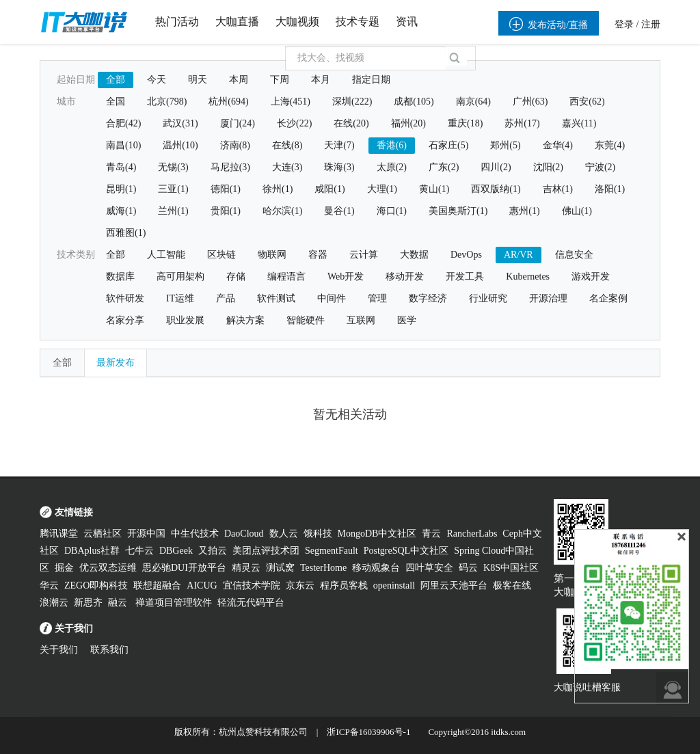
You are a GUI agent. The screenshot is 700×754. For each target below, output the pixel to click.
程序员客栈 (344, 585)
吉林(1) (558, 189)
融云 (119, 603)
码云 (468, 568)
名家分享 (125, 320)
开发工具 (465, 277)
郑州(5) (505, 145)
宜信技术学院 (252, 585)
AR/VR (519, 255)
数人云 (284, 534)
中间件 (332, 298)
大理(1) (382, 189)
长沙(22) (294, 123)
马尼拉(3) (230, 167)
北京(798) (167, 102)
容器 (318, 255)
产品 (226, 298)
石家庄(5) (448, 145)
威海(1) (121, 211)
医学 (407, 320)
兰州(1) (173, 211)
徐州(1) (278, 189)
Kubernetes (528, 277)
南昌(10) (123, 145)
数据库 (120, 277)
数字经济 (428, 298)
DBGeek (176, 551)
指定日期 (371, 80)
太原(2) (392, 167)
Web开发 (346, 277)
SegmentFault (332, 551)
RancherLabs (472, 534)
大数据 (414, 255)
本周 (239, 80)
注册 (651, 24)
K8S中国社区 (511, 568)
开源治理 (548, 298)
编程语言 (286, 277)
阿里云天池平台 (454, 585)
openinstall (394, 585)
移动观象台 (376, 568)
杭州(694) (228, 102)
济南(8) (235, 145)
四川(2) (496, 167)
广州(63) (530, 102)
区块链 (221, 255)
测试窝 (280, 568)
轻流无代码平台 (251, 603)
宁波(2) (600, 167)
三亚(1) (173, 189)
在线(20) (351, 123)
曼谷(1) (339, 211)
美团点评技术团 (266, 551)
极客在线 (512, 585)
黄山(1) (434, 189)
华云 (49, 585)
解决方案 (245, 320)
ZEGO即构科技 (96, 585)
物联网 (272, 255)
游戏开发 (591, 277)
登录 (624, 24)
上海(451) (291, 102)
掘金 (64, 568)
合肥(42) (123, 123)
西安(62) (587, 102)
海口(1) (392, 211)
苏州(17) (522, 123)
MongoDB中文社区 (377, 534)
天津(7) (339, 145)
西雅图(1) (126, 233)
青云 (431, 534)
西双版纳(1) (496, 189)
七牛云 (139, 551)
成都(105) (414, 102)
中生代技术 (195, 534)
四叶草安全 (429, 568)
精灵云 (246, 568)
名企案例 (608, 298)
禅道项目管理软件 (174, 603)
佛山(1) (577, 211)
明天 (198, 80)
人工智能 (166, 255)
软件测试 (276, 298)
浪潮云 (54, 603)
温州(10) (180, 145)
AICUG (202, 585)
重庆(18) (465, 123)
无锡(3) (173, 167)
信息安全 (574, 255)
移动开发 (405, 277)
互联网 (361, 320)
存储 (236, 277)
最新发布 (116, 363)
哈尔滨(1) (282, 211)
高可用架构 (180, 277)
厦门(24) (238, 123)
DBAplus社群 (92, 551)
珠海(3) (339, 167)
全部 (116, 80)
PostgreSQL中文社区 (406, 551)
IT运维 (180, 298)
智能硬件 (306, 320)
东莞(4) (610, 145)
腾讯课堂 (59, 534)
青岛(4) (121, 167)
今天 (157, 80)
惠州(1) (524, 211)
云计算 (364, 255)
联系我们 (109, 650)
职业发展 (185, 320)
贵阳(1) (226, 211)
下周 (280, 80)
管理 (377, 298)
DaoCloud (244, 534)
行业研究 (488, 298)
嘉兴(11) (579, 123)
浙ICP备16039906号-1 (368, 732)
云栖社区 (103, 534)
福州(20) (408, 123)
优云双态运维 (108, 568)
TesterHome (323, 568)
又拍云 (213, 551)
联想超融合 (157, 585)
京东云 (300, 585)
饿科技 (318, 534)
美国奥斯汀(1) (458, 211)
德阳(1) (226, 189)
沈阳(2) (548, 167)
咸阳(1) (329, 189)
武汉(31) (180, 123)
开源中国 (146, 534)
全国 (116, 102)
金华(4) (558, 145)
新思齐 (88, 603)
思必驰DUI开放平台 (184, 568)
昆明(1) (121, 189)
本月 (321, 80)
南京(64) (473, 102)
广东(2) (444, 167)
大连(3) (287, 167)
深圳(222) (352, 102)
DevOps (466, 255)
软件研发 (125, 298)
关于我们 (59, 650)
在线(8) (287, 145)
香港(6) (392, 145)
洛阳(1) (610, 189)
